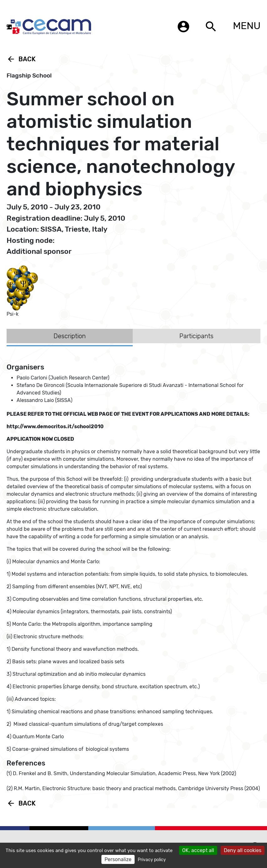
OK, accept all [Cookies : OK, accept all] (198, 850)
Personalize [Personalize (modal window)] (118, 859)
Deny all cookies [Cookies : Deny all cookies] (243, 850)
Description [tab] (70, 336)
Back (21, 59)
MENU (247, 26)
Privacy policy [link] (152, 860)
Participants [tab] (196, 336)
